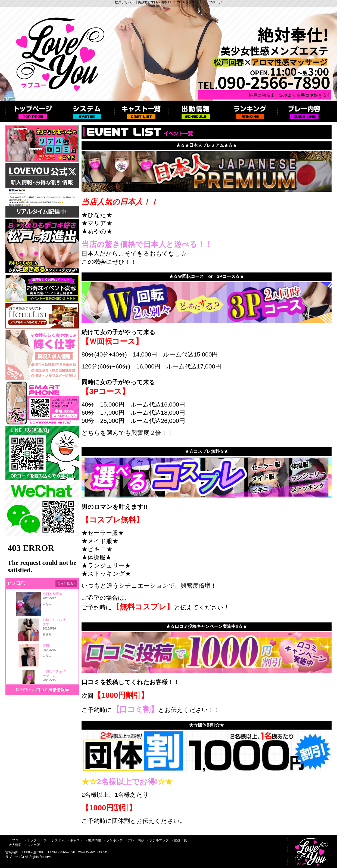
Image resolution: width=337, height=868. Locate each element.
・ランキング (113, 840)
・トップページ (35, 840)
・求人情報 (14, 845)
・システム (57, 840)
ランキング (250, 111)
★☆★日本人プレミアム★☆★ (207, 145)
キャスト (141, 111)
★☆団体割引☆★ (207, 725)
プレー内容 (304, 111)
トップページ (33, 111)
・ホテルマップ (157, 840)
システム (87, 111)
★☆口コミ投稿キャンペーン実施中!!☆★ (207, 626)
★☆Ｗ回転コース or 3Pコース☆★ (207, 276)
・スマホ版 (32, 845)
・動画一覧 (179, 840)
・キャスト (75, 840)
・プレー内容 (134, 840)
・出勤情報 (93, 840)
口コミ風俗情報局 (52, 690)
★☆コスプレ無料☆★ (207, 451)
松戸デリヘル (26, 690)
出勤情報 (196, 111)
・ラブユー (14, 840)
